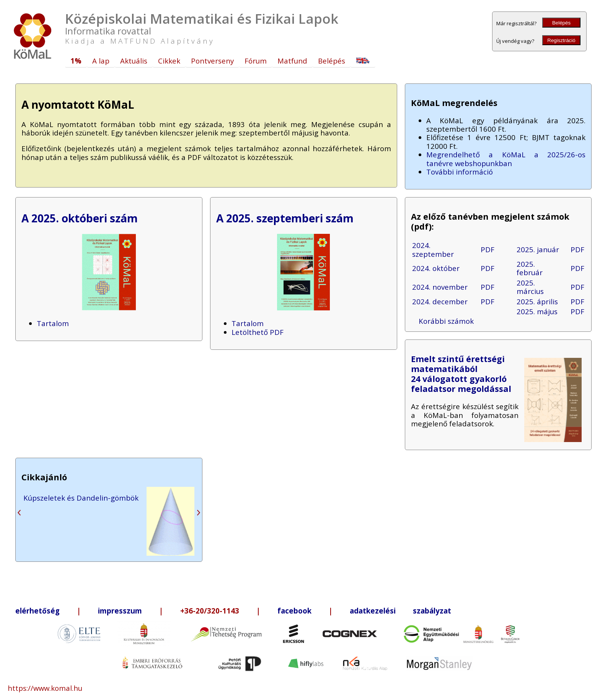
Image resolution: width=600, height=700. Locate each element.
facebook (294, 611)
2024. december (440, 301)
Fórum (256, 61)
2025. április (537, 301)
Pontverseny (212, 61)
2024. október (436, 268)
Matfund (292, 61)
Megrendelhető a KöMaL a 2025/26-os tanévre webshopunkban (506, 159)
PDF (487, 249)
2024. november (440, 287)
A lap (101, 61)
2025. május (537, 311)
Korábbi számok (446, 321)
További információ (460, 172)
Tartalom (53, 323)
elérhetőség (37, 611)
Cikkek (169, 61)
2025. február (530, 268)
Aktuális (134, 61)
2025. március (530, 287)
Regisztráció (561, 40)
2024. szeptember (433, 249)
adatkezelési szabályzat (400, 611)
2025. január (538, 249)
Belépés (561, 23)
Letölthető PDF (258, 332)
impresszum (120, 611)
